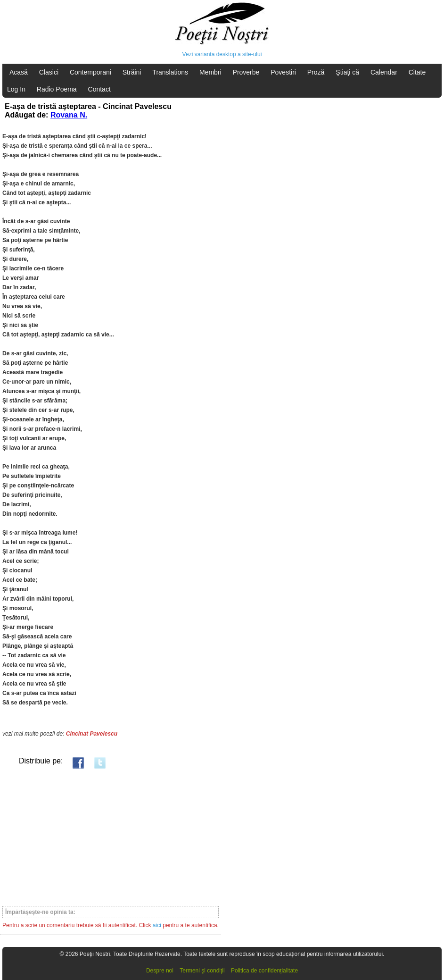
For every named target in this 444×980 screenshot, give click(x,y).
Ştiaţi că (347, 72)
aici (157, 925)
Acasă (19, 72)
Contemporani (90, 72)
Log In (16, 89)
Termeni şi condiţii (202, 971)
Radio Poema (57, 89)
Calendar (384, 72)
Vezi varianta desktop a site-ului (222, 54)
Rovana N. (69, 115)
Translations (170, 72)
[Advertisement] (111, 837)
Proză (316, 72)
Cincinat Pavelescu (92, 734)
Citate (417, 72)
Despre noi (160, 971)
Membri (210, 72)
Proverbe (246, 72)
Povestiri (283, 72)
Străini (132, 72)
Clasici (49, 72)
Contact (99, 89)
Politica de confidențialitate (264, 971)
